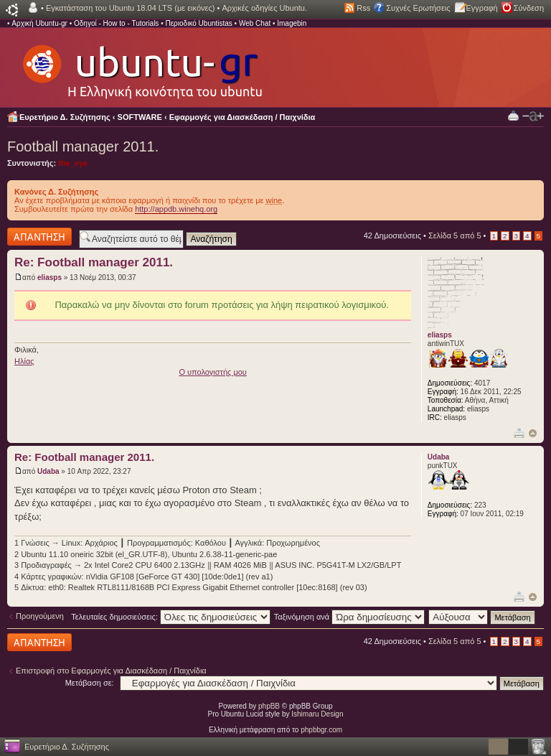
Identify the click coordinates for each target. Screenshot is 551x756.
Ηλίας (24, 361)
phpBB (269, 706)
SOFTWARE (140, 117)
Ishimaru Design (317, 714)
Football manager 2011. (83, 146)
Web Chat (255, 23)
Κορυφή (533, 433)
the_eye (73, 163)
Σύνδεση (529, 8)
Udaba (48, 471)
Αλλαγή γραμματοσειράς (533, 116)
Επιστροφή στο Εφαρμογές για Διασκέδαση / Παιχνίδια (111, 671)
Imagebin (292, 23)
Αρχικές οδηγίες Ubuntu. (264, 8)
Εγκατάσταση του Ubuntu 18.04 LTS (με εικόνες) (130, 8)
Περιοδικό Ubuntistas (198, 23)
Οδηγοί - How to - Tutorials (116, 23)
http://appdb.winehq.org (176, 209)
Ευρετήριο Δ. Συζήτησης (65, 117)
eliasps (50, 277)
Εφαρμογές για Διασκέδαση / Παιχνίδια (242, 117)
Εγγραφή (482, 8)
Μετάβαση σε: (90, 683)
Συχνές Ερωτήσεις (418, 8)
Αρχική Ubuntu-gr (39, 23)
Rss (363, 8)
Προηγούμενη (40, 616)
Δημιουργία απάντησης (39, 237)
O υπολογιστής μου (212, 372)
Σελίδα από (455, 235)
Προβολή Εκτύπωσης (513, 115)
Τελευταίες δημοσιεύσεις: (171, 617)
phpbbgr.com (321, 730)
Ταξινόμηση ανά (350, 617)
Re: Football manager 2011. (94, 262)
